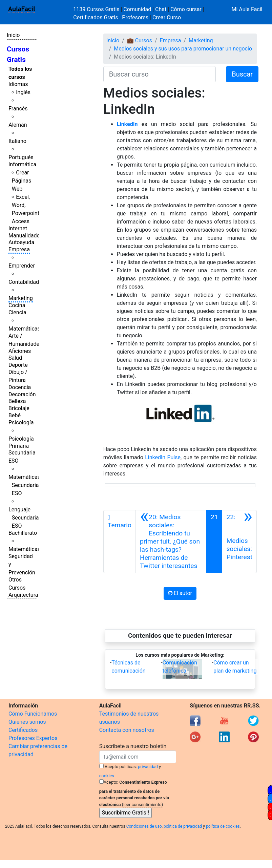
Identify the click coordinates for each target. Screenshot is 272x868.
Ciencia (17, 312)
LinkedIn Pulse (163, 457)
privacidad (148, 767)
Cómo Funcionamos (33, 714)
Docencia (20, 387)
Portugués (21, 157)
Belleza (17, 401)
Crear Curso (167, 17)
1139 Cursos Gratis (97, 9)
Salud (15, 358)
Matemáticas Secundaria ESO (24, 485)
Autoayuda (21, 242)
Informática (22, 164)
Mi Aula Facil (247, 9)
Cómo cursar (186, 9)
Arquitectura (23, 595)
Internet (18, 228)
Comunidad (137, 9)
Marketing (20, 298)
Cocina (17, 305)
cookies (107, 776)
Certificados (23, 730)
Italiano (17, 141)
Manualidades (25, 236)
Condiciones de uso (144, 826)
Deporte (18, 365)
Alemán (18, 125)
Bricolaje (19, 408)
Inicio (13, 35)
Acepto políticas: (121, 767)
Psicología (21, 422)
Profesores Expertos (33, 738)
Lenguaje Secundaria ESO (24, 518)
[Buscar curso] (160, 74)
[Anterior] (171, 542)
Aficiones (20, 351)
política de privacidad (183, 826)
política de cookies (223, 826)
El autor (180, 593)
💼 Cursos (140, 40)
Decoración (22, 394)
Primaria (19, 446)
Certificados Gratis (96, 17)
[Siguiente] (239, 542)
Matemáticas (24, 329)
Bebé (15, 415)
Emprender (22, 266)
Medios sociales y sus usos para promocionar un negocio (183, 49)
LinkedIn (127, 124)
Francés (18, 109)
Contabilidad (24, 282)
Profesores (135, 17)
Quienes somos (27, 722)
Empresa (19, 249)
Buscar (242, 74)
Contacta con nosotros (127, 730)
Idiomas (18, 84)
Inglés (23, 92)
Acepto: (111, 782)
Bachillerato (23, 533)
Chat (161, 9)
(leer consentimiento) (142, 805)
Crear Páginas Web (22, 181)
